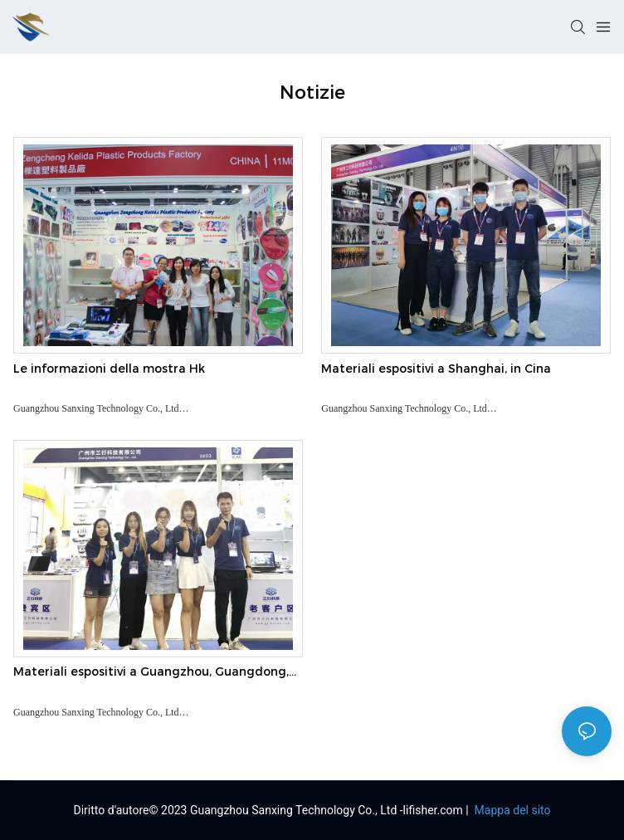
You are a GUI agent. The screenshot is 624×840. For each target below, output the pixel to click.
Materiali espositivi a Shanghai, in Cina (436, 369)
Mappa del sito (511, 810)
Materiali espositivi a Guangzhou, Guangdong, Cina (151, 672)
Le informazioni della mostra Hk (109, 369)
